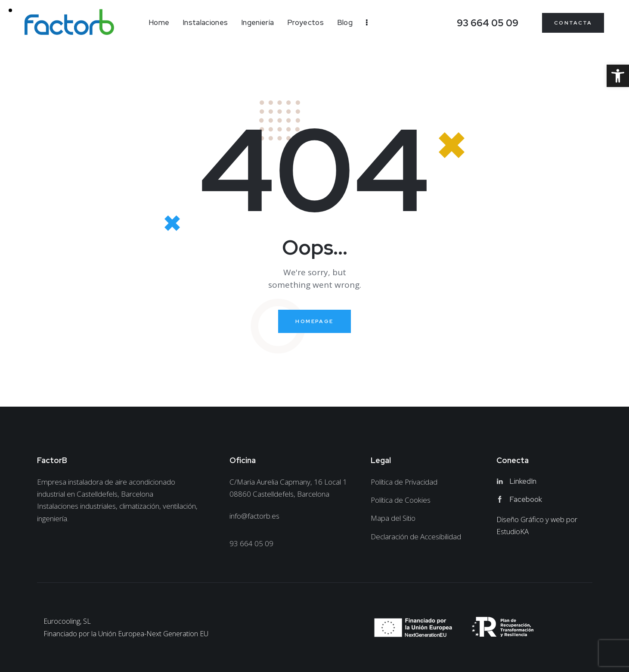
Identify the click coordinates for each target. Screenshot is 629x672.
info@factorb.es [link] (254, 516)
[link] (618, 76)
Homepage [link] (314, 321)
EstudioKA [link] (513, 531)
